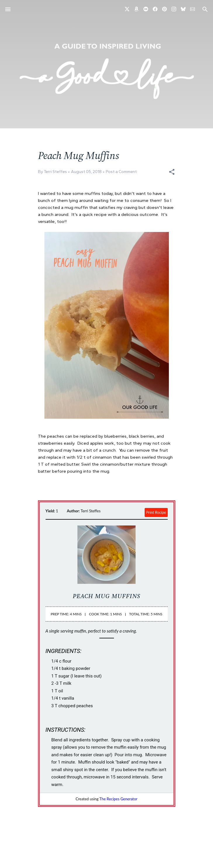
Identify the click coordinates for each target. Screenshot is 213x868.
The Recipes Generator (118, 799)
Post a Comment (121, 172)
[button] (172, 172)
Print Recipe (156, 512)
